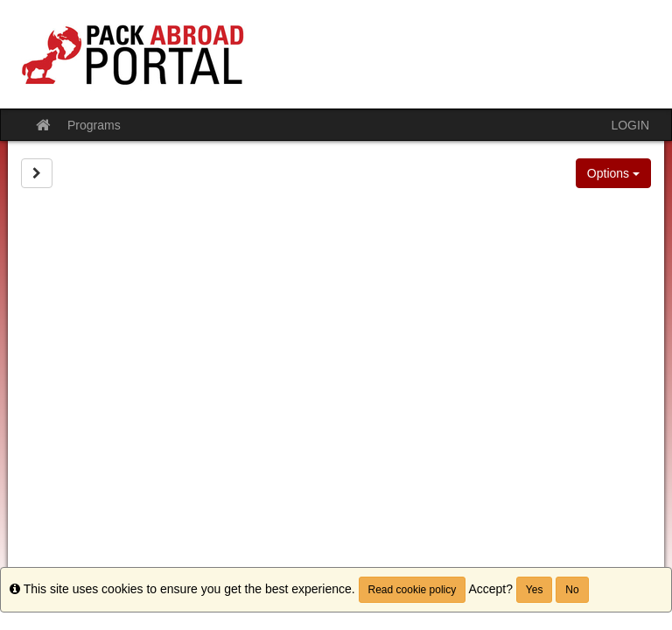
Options (613, 173)
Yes (535, 590)
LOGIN (630, 125)
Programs (94, 125)
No (572, 590)
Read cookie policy (413, 590)
